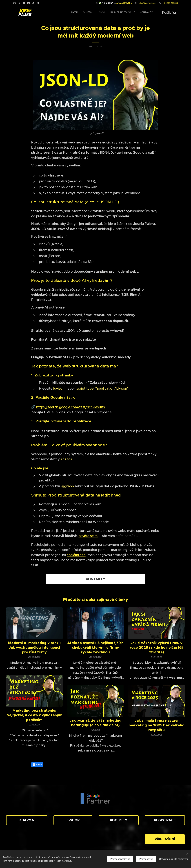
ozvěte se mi (89, 536)
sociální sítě (76, 555)
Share (37, 765)
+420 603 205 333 (170, 3)
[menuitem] (132, 13)
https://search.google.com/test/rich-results (70, 407)
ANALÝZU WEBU (124, 3)
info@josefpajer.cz (147, 3)
